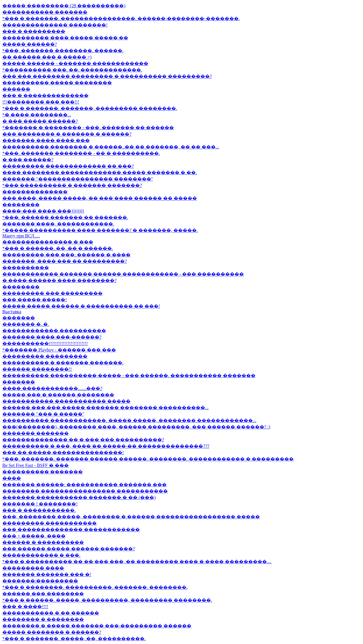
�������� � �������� (43, 619)
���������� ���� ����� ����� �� (65, 38)
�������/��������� (40, 581)
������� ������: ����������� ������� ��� (84, 485)
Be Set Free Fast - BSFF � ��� (36, 465)
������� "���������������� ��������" (78, 179)
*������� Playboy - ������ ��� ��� (59, 350)
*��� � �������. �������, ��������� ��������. (90, 108)
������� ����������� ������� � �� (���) (79, 497)
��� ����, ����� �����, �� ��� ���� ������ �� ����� (100, 198)
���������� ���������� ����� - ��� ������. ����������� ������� (129, 376)
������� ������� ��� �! (47, 574)
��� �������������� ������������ (71, 530)
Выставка (12, 312)
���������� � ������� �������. (63, 363)
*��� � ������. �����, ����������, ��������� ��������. (107, 600)
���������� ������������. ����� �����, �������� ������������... (129, 420)
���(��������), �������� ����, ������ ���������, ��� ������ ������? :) (136, 427)
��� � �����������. (39, 510)
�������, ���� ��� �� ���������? (65, 261)
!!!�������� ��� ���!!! (41, 102)
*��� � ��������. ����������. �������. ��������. (95, 587)
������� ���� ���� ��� (46, 140)
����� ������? (30, 44)
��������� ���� (33, 568)
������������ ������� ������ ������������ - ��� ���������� (123, 274)
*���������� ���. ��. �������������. (72, 70)
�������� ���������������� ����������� (85, 491)
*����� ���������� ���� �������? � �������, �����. (100, 230)
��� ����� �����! (35, 300)
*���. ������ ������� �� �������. (65, 217)
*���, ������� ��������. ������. (63, 51)
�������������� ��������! (55, 25)
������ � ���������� (43, 542)
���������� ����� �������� (57, 83)
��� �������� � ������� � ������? (67, 134)
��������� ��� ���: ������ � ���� (66, 255)
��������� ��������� (45, 356)
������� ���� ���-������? (52, 337)
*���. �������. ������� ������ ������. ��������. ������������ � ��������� (148, 459)
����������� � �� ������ (51, 613)
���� (12, 478)
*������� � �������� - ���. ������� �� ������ (88, 128)
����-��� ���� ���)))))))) (43, 211)
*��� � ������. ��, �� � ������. (58, 248)
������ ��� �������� (43, 594)
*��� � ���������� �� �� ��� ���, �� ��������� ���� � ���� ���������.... (137, 562)
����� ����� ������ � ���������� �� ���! (81, 306)
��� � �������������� (45, 96)
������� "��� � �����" (43, 414)
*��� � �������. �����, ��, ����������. (74, 639)
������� (19, 318)
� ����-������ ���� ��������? (59, 280)
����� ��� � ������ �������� (58, 395)
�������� (21, 205)
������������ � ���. (41, 555)
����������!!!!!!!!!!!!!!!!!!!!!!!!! (45, 343)
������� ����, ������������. (58, 224)
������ (16, 89)
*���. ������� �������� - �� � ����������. (81, 153)
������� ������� (36, 433)
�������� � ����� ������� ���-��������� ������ (97, 626)
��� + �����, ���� (34, 536)
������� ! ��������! (40, 504)
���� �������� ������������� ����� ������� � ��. (100, 173)
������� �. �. (26, 324)
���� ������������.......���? (52, 388)
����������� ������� (45, 12)
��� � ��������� (34, 31)
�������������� (35, 192)
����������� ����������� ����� (66, 401)
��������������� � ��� (48, 242)
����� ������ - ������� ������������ (75, 63)
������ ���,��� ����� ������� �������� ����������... (105, 408)
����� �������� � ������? (52, 632)
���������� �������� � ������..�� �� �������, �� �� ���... (111, 147)
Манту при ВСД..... (21, 236)
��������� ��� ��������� (52, 293)
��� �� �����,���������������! (63, 453)
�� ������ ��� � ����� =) (47, 57)
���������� (26, 268)
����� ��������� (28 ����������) (64, 6)
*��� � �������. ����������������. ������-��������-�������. (121, 19)
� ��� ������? (28, 160)
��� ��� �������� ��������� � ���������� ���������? (107, 76)
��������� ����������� (50, 523)
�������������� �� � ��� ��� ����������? (83, 440)
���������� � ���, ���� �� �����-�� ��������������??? (106, 446)
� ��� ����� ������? (40, 121)
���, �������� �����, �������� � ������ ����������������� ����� (131, 517)
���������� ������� (43, 472)
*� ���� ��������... (37, 115)
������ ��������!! (37, 369)
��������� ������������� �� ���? (68, 166)
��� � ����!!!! (25, 607)
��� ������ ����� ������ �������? (69, 549)
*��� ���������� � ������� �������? (72, 185)
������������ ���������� (54, 331)
